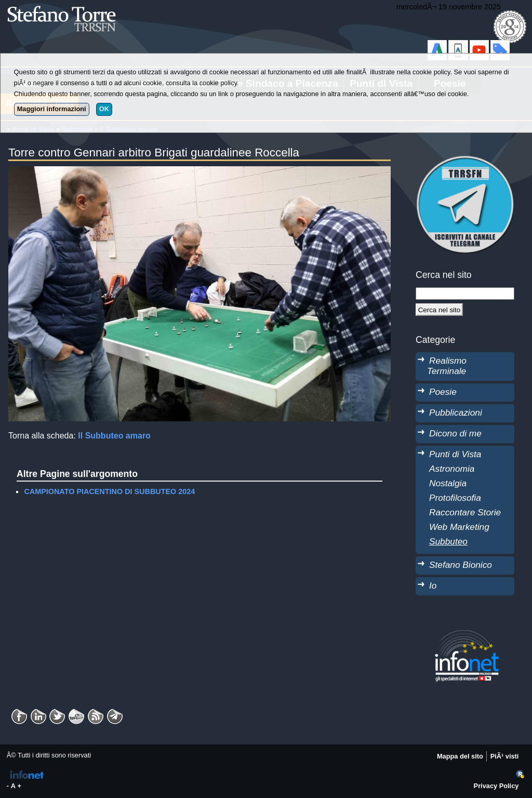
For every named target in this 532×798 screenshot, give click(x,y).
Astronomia (452, 469)
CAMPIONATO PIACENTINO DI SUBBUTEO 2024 (109, 491)
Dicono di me (455, 433)
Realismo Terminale (447, 366)
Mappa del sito (460, 756)
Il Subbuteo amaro (114, 436)
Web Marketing (459, 527)
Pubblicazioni (456, 413)
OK (104, 109)
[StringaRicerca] (465, 294)
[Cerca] (439, 310)
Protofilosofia (455, 498)
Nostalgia (448, 483)
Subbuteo (448, 541)
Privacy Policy (496, 786)
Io (433, 586)
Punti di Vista (455, 454)
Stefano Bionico (461, 565)
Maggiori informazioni (52, 109)
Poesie (443, 392)
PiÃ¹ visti (505, 756)
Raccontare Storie (465, 512)
